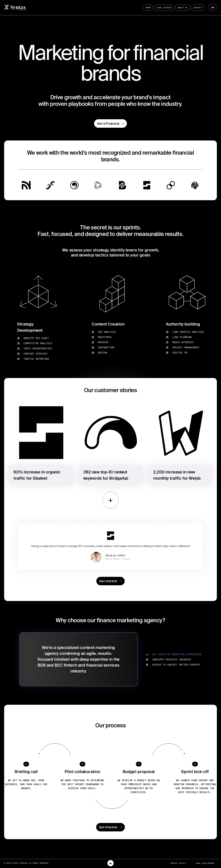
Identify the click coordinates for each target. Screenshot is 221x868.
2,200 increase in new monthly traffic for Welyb (177, 475)
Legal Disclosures (205, 863)
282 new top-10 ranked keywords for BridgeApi (106, 475)
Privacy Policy (178, 863)
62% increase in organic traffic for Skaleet (37, 475)
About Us (183, 8)
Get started (110, 581)
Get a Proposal (110, 123)
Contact (198, 8)
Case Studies (164, 8)
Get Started (110, 827)
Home (148, 8)
